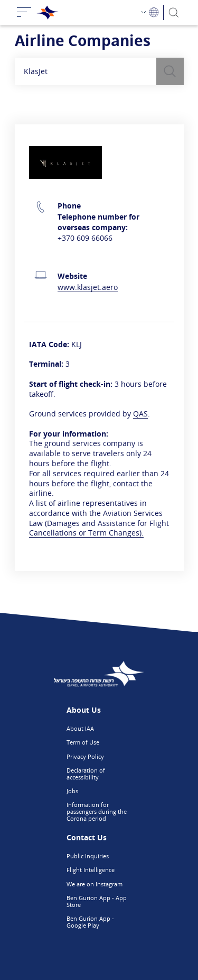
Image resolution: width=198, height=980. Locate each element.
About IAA (80, 728)
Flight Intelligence (91, 870)
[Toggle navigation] (24, 12)
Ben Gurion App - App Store (97, 901)
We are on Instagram (95, 884)
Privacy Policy (85, 756)
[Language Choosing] (150, 12)
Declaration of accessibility (86, 774)
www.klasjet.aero (88, 287)
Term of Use (83, 742)
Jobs (72, 791)
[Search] (173, 12)
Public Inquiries (88, 856)
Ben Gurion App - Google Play (90, 922)
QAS (140, 414)
